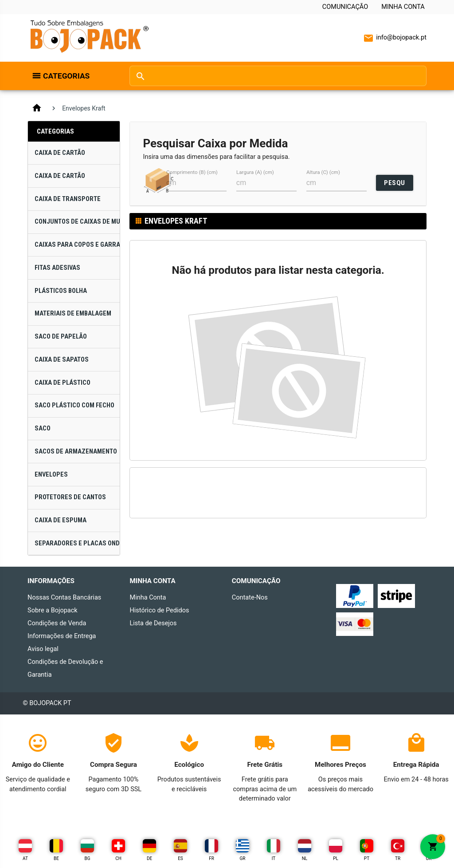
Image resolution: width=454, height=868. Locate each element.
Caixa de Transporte (68, 199)
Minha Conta (403, 7)
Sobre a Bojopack (53, 610)
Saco (43, 428)
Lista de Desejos (153, 623)
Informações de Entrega (62, 636)
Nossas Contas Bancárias (64, 598)
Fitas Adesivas (57, 268)
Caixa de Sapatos (62, 360)
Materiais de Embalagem (73, 314)
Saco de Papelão (61, 337)
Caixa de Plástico (63, 383)
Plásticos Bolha (61, 291)
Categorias (66, 76)
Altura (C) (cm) (323, 172)
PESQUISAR (395, 185)
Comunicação (345, 7)
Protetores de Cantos (70, 497)
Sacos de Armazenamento (76, 452)
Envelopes (51, 475)
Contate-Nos (250, 598)
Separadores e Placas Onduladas (77, 543)
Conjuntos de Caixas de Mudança (77, 222)
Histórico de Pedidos (159, 610)
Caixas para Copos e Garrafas (77, 245)
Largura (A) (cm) (255, 172)
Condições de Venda (57, 623)
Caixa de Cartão (60, 153)
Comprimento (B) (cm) (192, 172)
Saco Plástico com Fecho (74, 405)
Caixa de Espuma (61, 520)
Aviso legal (43, 649)
